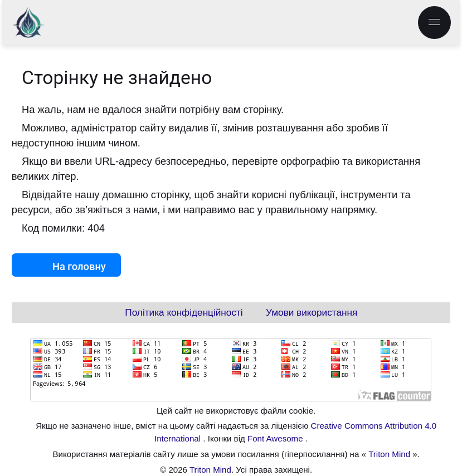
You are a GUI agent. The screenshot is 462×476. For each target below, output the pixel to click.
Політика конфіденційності (184, 312)
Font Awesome (276, 438)
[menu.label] (434, 23)
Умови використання (312, 312)
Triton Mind (389, 454)
